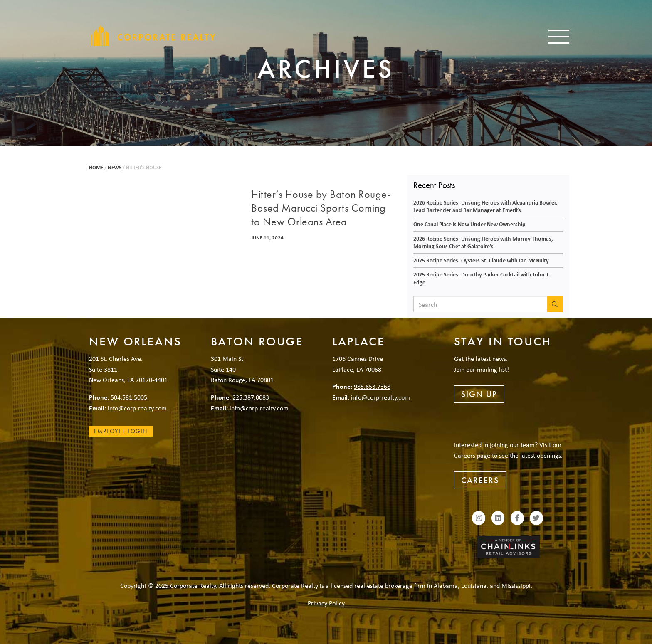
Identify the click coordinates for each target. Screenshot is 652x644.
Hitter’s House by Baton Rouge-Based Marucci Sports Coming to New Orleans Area (321, 208)
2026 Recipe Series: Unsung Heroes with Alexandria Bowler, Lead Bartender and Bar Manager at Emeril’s (485, 206)
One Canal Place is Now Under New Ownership (469, 224)
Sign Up (479, 394)
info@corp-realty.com (137, 408)
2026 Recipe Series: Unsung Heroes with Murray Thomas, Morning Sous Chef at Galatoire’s (483, 242)
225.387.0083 (251, 397)
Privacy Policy (326, 603)
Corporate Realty (153, 35)
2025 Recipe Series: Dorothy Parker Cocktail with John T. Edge (482, 278)
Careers (480, 480)
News (115, 167)
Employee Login (121, 431)
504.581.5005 (129, 397)
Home (96, 167)
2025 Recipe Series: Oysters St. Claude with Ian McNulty (481, 260)
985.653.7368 (372, 386)
